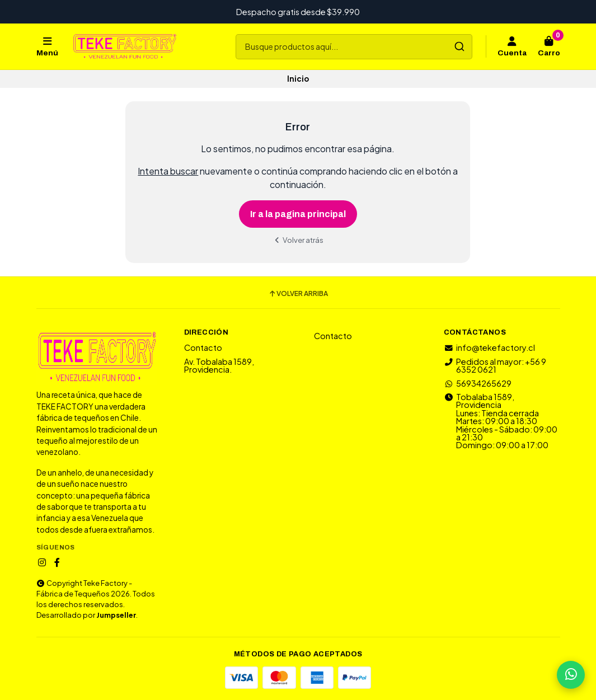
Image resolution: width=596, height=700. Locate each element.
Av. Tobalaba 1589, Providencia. (219, 366)
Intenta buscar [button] (168, 171)
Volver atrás (298, 240)
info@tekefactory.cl (489, 347)
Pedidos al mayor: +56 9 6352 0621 (495, 366)
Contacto (203, 347)
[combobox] (354, 47)
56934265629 (478, 383)
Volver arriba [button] (298, 294)
